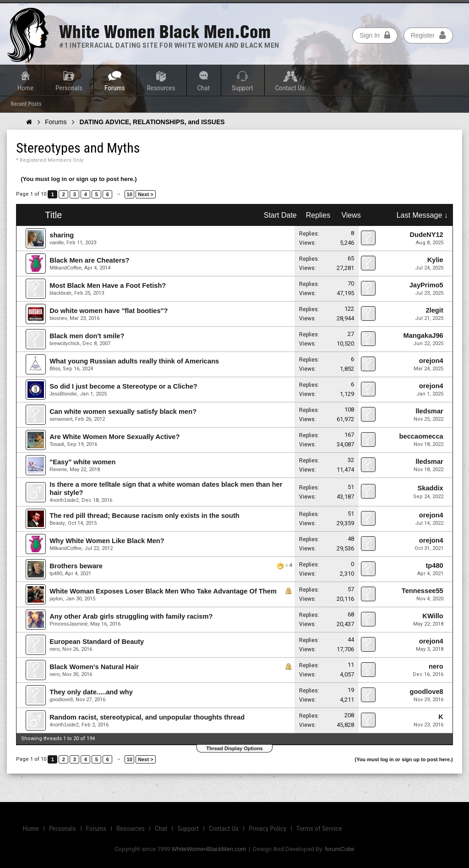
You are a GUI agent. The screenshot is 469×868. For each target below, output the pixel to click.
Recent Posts (26, 104)
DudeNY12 (426, 235)
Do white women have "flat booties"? (109, 311)
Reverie (58, 469)
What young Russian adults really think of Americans (134, 361)
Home (25, 88)
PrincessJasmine (68, 624)
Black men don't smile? (87, 336)
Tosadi (57, 444)
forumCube (339, 849)
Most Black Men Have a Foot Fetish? (108, 286)
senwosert (61, 419)
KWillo (433, 616)
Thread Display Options (234, 748)
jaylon (56, 599)
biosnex (58, 318)
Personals (69, 88)
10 (130, 194)
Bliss (55, 368)
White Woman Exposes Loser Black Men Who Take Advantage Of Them (163, 591)
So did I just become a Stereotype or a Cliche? (123, 386)
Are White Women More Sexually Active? (115, 437)
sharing (62, 235)
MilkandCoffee (65, 268)
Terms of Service (319, 829)
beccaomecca (421, 436)
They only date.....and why (91, 692)
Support (243, 88)
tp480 (56, 573)
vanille (57, 242)
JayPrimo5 (426, 285)
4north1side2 (64, 500)
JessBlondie (63, 394)
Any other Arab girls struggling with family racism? (131, 616)
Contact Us (290, 88)
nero (55, 649)
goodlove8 (61, 699)
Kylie (435, 260)
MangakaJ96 (423, 335)
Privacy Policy (267, 829)
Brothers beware (76, 566)
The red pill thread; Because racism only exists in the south (145, 516)
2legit (434, 310)
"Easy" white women (82, 462)
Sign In (375, 35)
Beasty (57, 523)
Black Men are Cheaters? (89, 260)
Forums (115, 88)
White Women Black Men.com (165, 32)
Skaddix (431, 488)
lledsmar (429, 411)
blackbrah (60, 293)
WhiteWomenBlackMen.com (209, 849)
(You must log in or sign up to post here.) (79, 179)
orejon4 (431, 361)
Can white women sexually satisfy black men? (123, 412)
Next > (145, 194)
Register (428, 35)
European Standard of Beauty (97, 642)
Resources (161, 88)
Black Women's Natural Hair (94, 667)
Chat (204, 88)
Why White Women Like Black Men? (107, 541)
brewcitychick (64, 343)
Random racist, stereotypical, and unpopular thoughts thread (147, 717)
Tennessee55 (423, 591)
